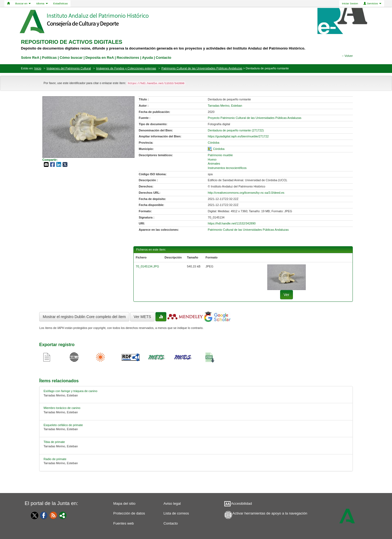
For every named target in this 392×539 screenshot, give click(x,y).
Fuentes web (124, 523)
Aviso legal (172, 503)
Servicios (372, 3)
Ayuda (148, 58)
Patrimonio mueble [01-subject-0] (220, 155)
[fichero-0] (287, 277)
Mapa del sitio (124, 503)
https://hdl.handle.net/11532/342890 (232, 223)
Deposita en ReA (100, 58)
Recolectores (128, 58)
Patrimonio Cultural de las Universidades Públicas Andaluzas (202, 68)
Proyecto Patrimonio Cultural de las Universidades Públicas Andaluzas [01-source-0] (255, 118)
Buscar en (23, 3)
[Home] (8, 4)
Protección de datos (129, 513)
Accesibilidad (241, 503)
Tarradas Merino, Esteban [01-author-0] (225, 106)
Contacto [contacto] (163, 58)
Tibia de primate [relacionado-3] (54, 442)
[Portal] (63, 515)
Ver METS (142, 317)
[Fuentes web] (53, 515)
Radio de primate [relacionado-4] (55, 459)
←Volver (347, 56)
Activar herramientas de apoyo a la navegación (270, 513)
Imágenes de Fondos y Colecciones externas (126, 68)
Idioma (42, 3)
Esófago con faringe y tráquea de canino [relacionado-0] (71, 391)
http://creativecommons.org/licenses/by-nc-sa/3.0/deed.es (246, 193)
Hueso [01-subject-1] (212, 159)
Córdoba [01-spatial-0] (219, 149)
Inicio (38, 68)
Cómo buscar (71, 58)
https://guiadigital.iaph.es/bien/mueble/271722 (238, 136)
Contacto (171, 523)
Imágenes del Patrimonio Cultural (69, 68)
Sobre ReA (30, 58)
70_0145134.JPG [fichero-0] (148, 266)
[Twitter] (33, 515)
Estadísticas (61, 3)
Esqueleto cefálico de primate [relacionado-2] (63, 425)
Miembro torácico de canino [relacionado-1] (62, 408)
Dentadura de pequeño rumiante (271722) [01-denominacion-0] (236, 130)
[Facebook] (44, 515)
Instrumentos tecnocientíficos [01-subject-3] (227, 168)
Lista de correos (176, 513)
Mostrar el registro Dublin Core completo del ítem (84, 317)
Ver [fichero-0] (287, 295)
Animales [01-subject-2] (214, 164)
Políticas (49, 58)
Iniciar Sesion (350, 3)
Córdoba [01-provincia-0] (213, 143)
